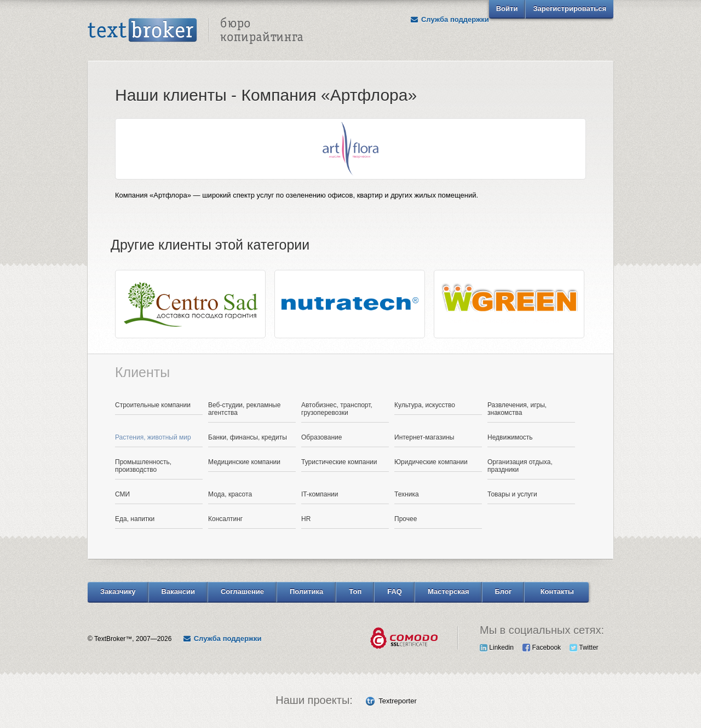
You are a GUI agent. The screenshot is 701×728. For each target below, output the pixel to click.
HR (306, 519)
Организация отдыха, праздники (520, 466)
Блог (504, 591)
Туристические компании (339, 462)
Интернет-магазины (424, 437)
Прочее (406, 519)
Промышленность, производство (143, 466)
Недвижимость (510, 437)
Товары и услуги (512, 494)
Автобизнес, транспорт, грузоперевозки (337, 409)
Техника (407, 494)
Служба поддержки (450, 19)
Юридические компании (431, 462)
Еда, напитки (135, 519)
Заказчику (118, 591)
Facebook (542, 648)
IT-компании (320, 494)
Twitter (584, 648)
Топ (355, 591)
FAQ (395, 591)
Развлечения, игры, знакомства (517, 409)
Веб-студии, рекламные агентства (244, 409)
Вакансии (178, 591)
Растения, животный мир (153, 437)
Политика (306, 591)
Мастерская (449, 591)
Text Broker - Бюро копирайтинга (196, 31)
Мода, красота (230, 494)
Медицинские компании (244, 462)
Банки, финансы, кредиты (248, 437)
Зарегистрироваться (570, 8)
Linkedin (497, 648)
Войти (507, 8)
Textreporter (397, 701)
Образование (321, 437)
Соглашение (242, 591)
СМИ (122, 494)
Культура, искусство (425, 405)
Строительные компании (153, 405)
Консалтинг (225, 519)
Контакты (557, 591)
